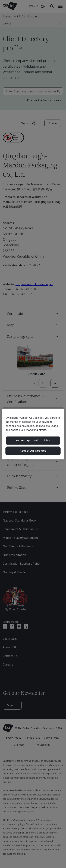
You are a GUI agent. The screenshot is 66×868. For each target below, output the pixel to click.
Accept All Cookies (33, 451)
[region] (33, 434)
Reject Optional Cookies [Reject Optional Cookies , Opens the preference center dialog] (33, 441)
